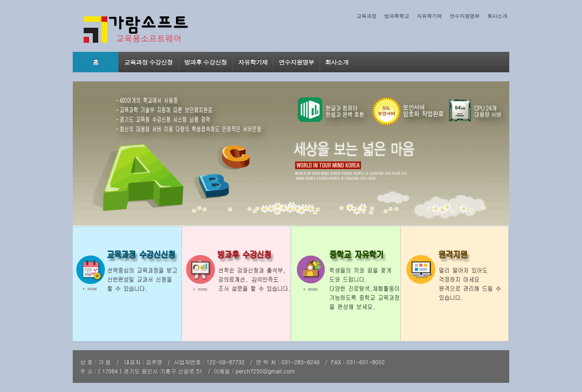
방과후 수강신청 (206, 62)
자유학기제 (429, 16)
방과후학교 (397, 16)
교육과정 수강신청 (149, 62)
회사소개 (497, 16)
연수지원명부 (465, 16)
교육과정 (366, 16)
